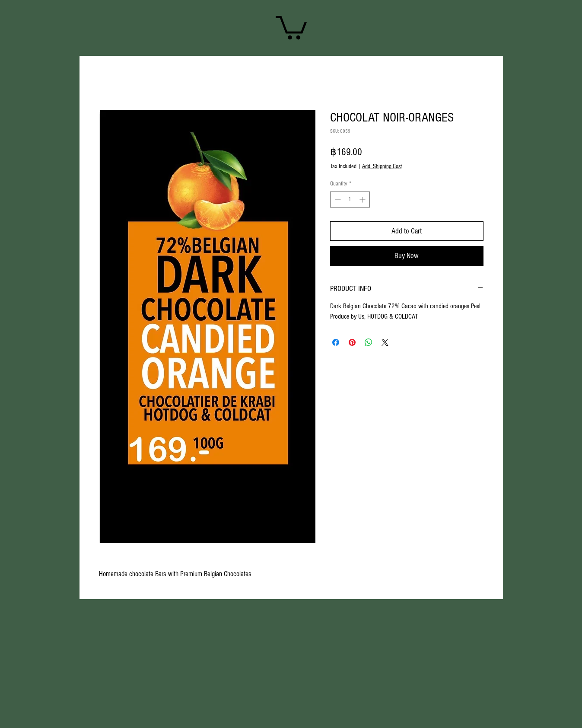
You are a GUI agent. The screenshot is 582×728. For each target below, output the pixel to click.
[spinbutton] (350, 200)
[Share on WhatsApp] (369, 342)
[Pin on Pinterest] (352, 342)
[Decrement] (337, 200)
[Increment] (363, 200)
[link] (291, 26)
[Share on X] (385, 342)
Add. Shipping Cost (382, 166)
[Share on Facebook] (336, 342)
